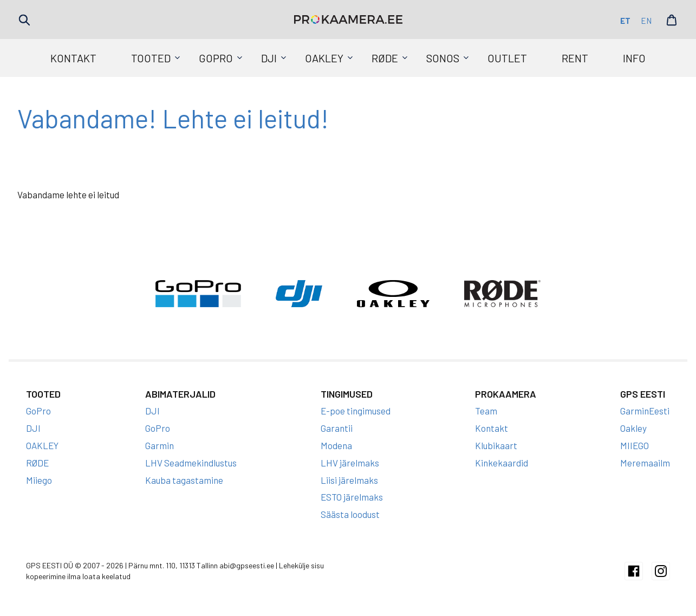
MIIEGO (635, 445)
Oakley (633, 428)
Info (634, 58)
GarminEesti (645, 411)
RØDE (385, 58)
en (646, 21)
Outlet (507, 58)
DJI (269, 58)
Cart (672, 20)
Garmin (160, 445)
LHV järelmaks (350, 463)
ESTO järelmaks (352, 497)
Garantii (337, 428)
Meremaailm (645, 463)
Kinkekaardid (502, 463)
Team (486, 411)
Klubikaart (496, 445)
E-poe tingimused (356, 411)
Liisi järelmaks (349, 480)
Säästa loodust (350, 514)
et (625, 21)
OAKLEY (324, 58)
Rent (575, 58)
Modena (336, 445)
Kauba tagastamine (184, 480)
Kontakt (73, 58)
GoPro (216, 58)
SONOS (443, 58)
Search (24, 20)
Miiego (39, 480)
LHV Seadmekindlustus (191, 463)
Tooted (151, 58)
